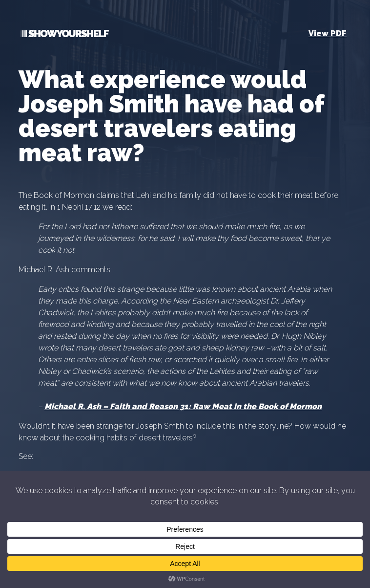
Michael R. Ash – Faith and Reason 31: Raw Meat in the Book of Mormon (183, 406)
